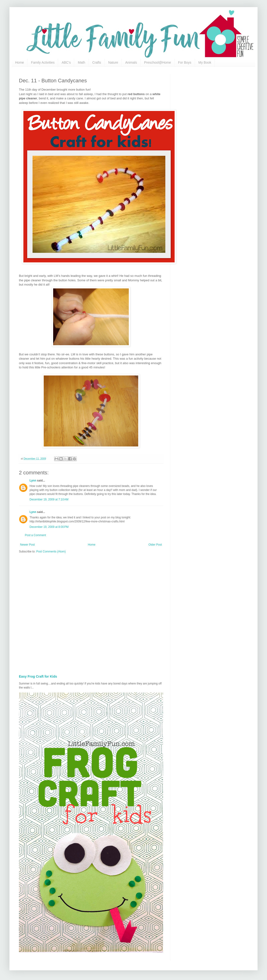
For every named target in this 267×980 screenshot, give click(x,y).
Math (81, 62)
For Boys (185, 62)
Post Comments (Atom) (51, 552)
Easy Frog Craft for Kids (38, 676)
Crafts (97, 62)
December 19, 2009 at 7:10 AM (49, 499)
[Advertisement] (52, 612)
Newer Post (27, 545)
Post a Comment (35, 535)
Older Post (155, 545)
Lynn (33, 481)
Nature (113, 62)
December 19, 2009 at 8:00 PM (49, 527)
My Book (205, 62)
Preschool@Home (158, 62)
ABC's (66, 62)
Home (19, 62)
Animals (131, 62)
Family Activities (43, 62)
